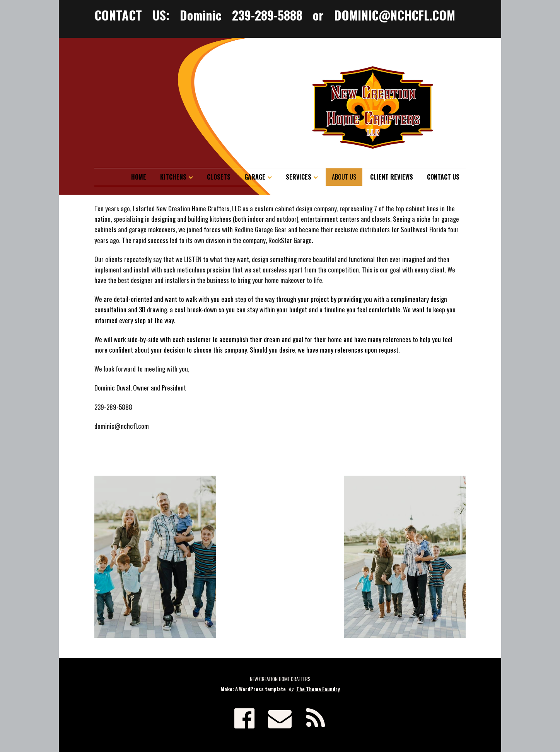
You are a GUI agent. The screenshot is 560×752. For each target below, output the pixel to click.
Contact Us (443, 177)
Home (139, 177)
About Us (344, 177)
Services (299, 177)
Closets (219, 177)
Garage (255, 177)
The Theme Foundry (318, 689)
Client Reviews (392, 177)
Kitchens (173, 177)
